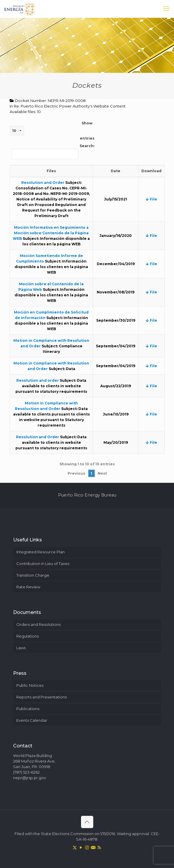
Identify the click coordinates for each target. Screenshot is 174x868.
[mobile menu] (166, 9)
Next (102, 473)
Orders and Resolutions (38, 624)
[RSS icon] (99, 847)
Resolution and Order (43, 183)
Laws (21, 648)
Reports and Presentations (42, 697)
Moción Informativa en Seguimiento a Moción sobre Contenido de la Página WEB (51, 233)
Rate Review (28, 587)
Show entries (52, 131)
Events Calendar (32, 720)
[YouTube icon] (81, 847)
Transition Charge (33, 575)
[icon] (93, 847)
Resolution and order (38, 380)
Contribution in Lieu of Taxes (43, 564)
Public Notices (30, 685)
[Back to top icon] (87, 822)
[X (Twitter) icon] (75, 847)
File (151, 199)
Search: (53, 151)
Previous (76, 473)
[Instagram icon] (87, 847)
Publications (28, 709)
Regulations (28, 636)
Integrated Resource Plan (41, 552)
